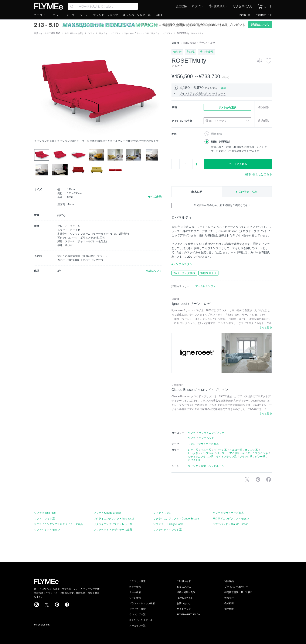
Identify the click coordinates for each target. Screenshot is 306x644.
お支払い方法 (184, 587)
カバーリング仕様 (184, 273)
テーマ (70, 15)
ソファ (91, 33)
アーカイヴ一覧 (137, 625)
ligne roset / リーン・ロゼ (199, 43)
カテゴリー (41, 15)
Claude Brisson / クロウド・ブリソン (200, 390)
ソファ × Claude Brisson (107, 513)
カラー (57, 15)
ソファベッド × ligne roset (168, 524)
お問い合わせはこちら (258, 174)
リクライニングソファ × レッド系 (113, 524)
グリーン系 (220, 450)
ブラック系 (246, 457)
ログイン (197, 6)
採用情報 (229, 609)
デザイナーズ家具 (208, 444)
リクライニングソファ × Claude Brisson (176, 519)
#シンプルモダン (182, 264)
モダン (192, 444)
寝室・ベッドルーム (212, 466)
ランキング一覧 (137, 614)
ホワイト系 (194, 460)
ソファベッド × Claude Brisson (230, 524)
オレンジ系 (251, 450)
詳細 (224, 88)
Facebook (67, 605)
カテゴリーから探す (74, 33)
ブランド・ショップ (106, 15)
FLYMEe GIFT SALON (188, 614)
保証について (154, 271)
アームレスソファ (205, 286)
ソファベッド (206, 438)
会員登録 (181, 6)
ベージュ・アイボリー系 (231, 453)
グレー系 (260, 457)
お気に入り (246, 6)
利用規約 (229, 581)
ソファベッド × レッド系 (167, 530)
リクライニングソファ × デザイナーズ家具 (58, 524)
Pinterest (57, 605)
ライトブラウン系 (226, 457)
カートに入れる (238, 164)
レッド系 (193, 450)
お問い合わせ (184, 603)
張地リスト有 (208, 273)
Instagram (37, 605)
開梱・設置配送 (221, 142)
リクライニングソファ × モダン (231, 519)
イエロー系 (236, 450)
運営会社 (229, 598)
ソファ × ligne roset (45, 513)
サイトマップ (184, 609)
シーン (84, 15)
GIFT (159, 15)
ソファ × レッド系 (44, 519)
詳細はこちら (260, 25)
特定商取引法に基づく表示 (238, 592)
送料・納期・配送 (186, 592)
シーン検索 (135, 598)
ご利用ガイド (264, 15)
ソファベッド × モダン (47, 530)
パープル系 (207, 453)
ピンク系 (193, 453)
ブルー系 (206, 450)
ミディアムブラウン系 (201, 457)
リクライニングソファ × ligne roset (114, 519)
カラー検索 (135, 587)
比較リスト (221, 6)
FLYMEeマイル (185, 598)
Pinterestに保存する (258, 479)
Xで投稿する (247, 479)
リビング (193, 466)
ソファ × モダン (162, 513)
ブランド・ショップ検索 (142, 603)
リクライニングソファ (110, 33)
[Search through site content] (103, 6)
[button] (37, 89)
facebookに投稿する (269, 479)
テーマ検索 (135, 592)
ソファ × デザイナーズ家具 (228, 513)
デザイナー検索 (137, 609)
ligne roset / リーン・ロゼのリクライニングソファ (148, 33)
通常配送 (217, 134)
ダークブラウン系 (258, 453)
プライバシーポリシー (236, 587)
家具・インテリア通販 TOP (47, 33)
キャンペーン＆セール (137, 15)
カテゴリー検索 (137, 581)
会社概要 (229, 603)
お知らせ (245, 15)
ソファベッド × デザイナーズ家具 (113, 530)
